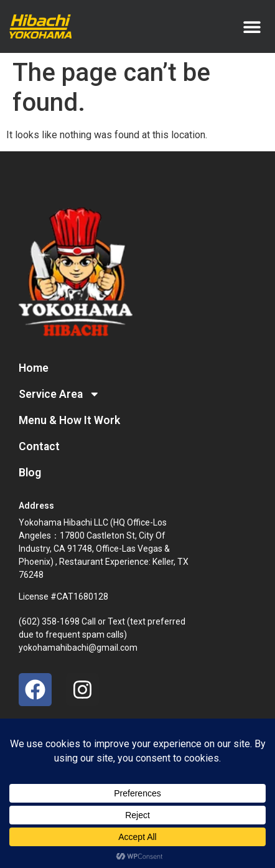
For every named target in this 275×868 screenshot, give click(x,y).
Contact (39, 446)
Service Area (59, 394)
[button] (252, 26)
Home (34, 368)
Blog (30, 473)
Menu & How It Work (69, 420)
